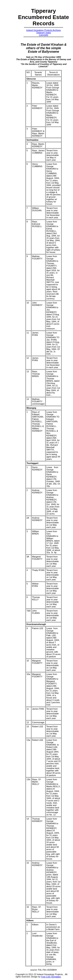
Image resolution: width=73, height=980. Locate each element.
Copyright (44, 35)
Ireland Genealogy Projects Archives (44, 30)
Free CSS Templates (51, 977)
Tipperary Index (43, 33)
